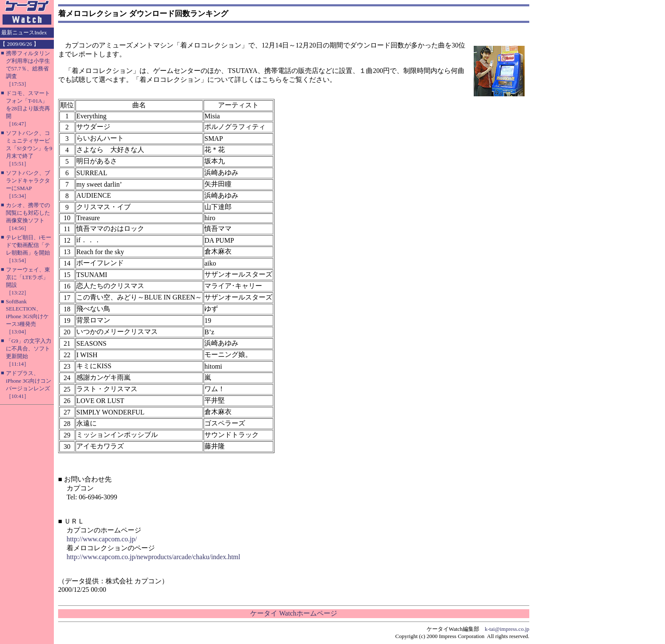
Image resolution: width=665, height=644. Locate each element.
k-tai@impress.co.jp (507, 629)
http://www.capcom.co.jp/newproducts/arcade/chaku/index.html (154, 557)
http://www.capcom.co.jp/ (102, 539)
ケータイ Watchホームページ (293, 613)
